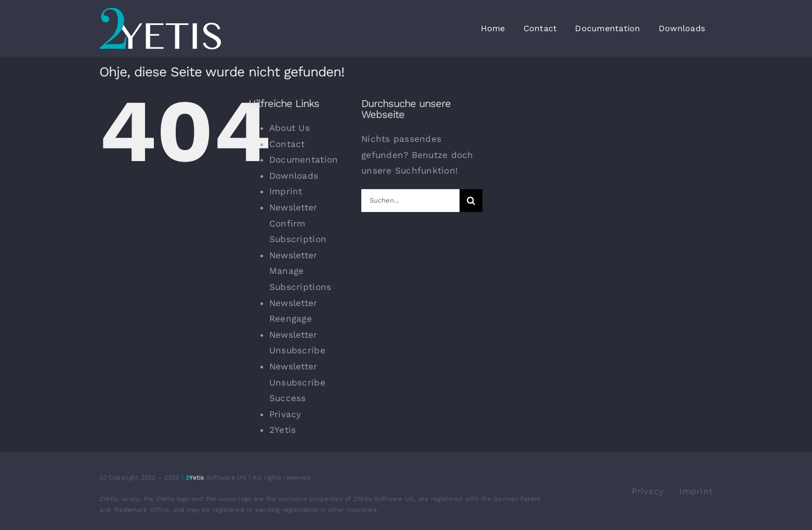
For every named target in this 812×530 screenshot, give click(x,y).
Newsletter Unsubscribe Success (297, 382)
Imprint (286, 191)
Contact (287, 144)
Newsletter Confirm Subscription (298, 223)
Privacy (285, 414)
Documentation (304, 160)
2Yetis (283, 430)
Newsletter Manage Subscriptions (300, 271)
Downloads (294, 176)
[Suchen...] (410, 201)
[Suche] (471, 201)
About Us (290, 128)
